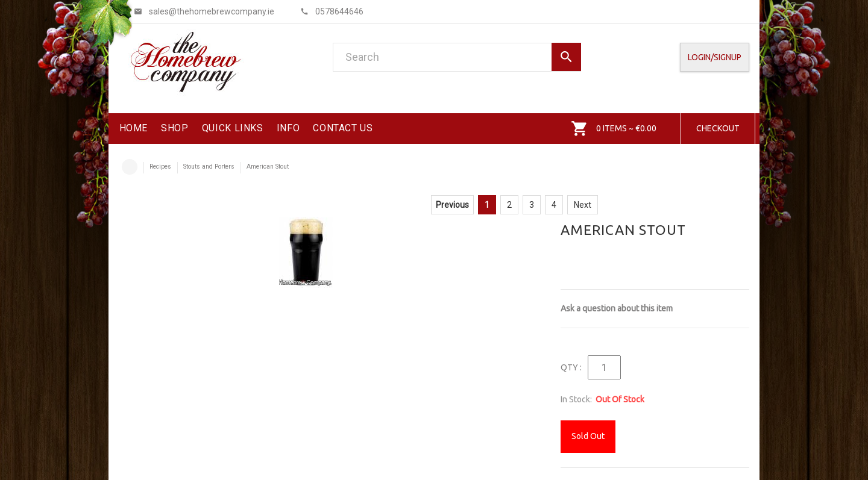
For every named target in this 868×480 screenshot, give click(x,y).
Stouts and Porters (209, 167)
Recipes (160, 167)
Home (130, 167)
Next (583, 205)
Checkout (718, 128)
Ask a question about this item (617, 308)
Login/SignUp (715, 57)
